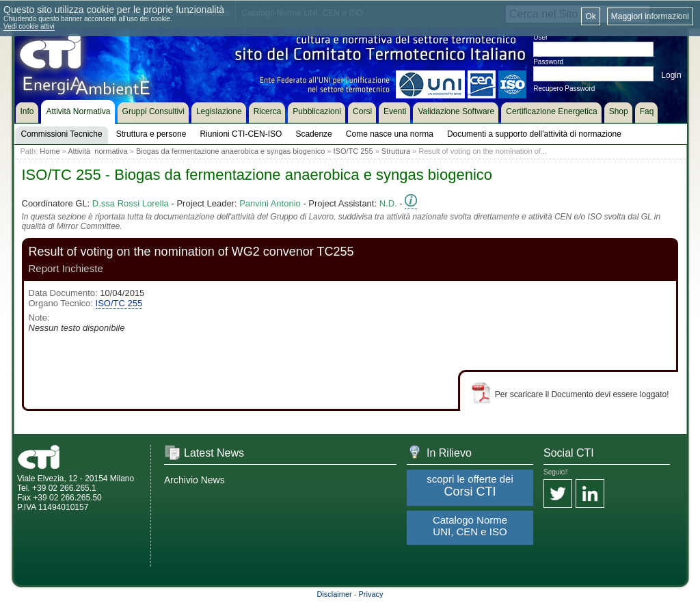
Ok (590, 16)
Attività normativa (97, 151)
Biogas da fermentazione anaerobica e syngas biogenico (230, 151)
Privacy (371, 594)
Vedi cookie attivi (29, 26)
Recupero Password (564, 89)
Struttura (396, 151)
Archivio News (194, 480)
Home (50, 151)
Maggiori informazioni (650, 16)
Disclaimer (334, 594)
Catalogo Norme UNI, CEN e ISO (470, 526)
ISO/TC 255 (353, 151)
